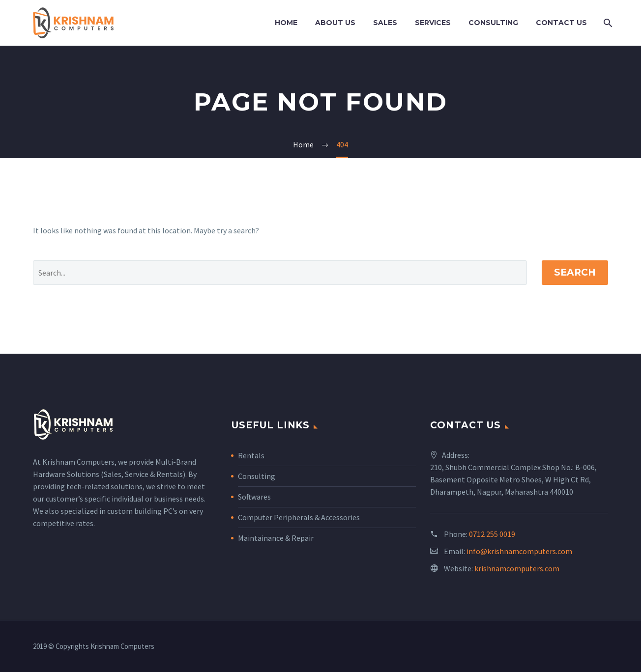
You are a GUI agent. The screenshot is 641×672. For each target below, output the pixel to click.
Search (575, 272)
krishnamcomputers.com (517, 568)
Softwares (254, 497)
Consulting (493, 23)
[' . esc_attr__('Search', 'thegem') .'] (280, 273)
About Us (335, 23)
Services (433, 23)
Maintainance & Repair (276, 538)
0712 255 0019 (492, 534)
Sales (385, 23)
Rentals (251, 455)
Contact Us (561, 23)
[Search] (607, 23)
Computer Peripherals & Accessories (299, 517)
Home (286, 23)
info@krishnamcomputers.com (519, 551)
